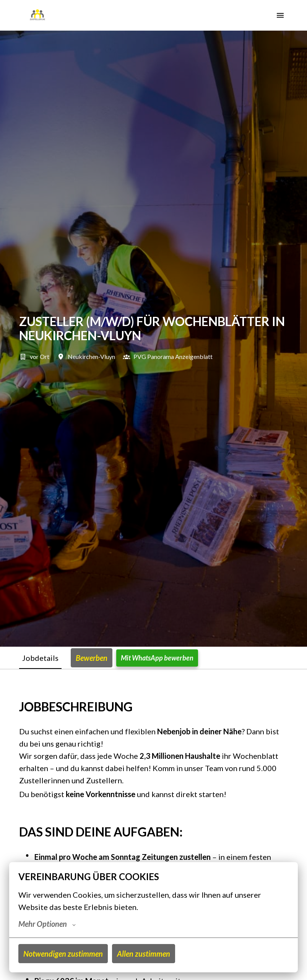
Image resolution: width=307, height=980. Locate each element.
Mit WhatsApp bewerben (157, 658)
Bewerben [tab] (92, 658)
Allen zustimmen (144, 954)
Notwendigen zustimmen (63, 954)
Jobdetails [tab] (40, 658)
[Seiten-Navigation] (280, 15)
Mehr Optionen (47, 924)
